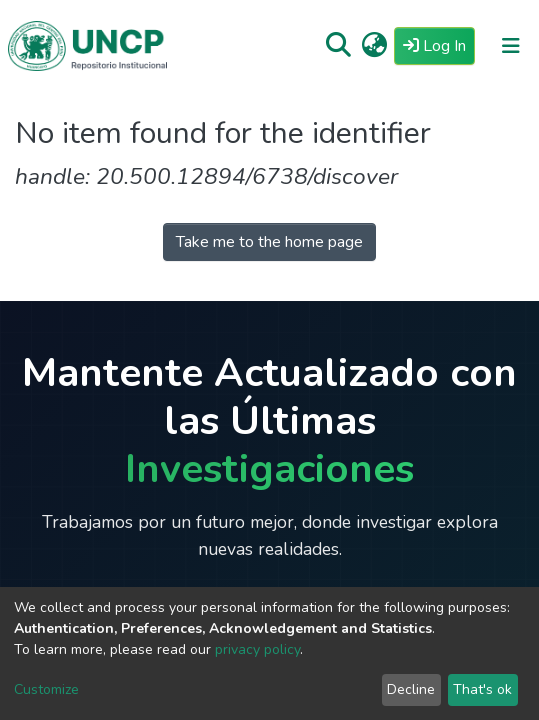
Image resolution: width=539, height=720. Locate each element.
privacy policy (257, 649)
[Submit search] (338, 46)
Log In (439, 45)
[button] (374, 46)
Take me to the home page (269, 242)
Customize (46, 689)
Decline (411, 689)
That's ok (482, 689)
